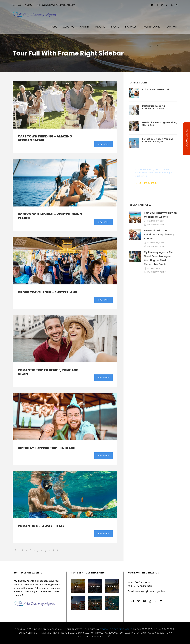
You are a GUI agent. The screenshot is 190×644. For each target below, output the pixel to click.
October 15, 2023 (155, 269)
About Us (69, 27)
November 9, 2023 (156, 243)
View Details (104, 144)
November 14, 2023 (156, 221)
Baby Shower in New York (156, 89)
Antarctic (112, 586)
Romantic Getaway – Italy (41, 526)
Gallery (85, 27)
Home (54, 27)
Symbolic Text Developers (116, 629)
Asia (78, 603)
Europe (95, 603)
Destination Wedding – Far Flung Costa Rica (160, 124)
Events (115, 27)
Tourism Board (151, 27)
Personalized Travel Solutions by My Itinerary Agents (159, 235)
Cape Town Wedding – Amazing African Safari (45, 138)
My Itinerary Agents (157, 224)
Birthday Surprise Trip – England (47, 448)
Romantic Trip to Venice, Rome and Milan (48, 372)
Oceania (112, 603)
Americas (95, 586)
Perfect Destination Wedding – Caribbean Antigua (159, 140)
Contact (172, 27)
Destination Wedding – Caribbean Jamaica (154, 107)
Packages (131, 27)
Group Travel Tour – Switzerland (47, 292)
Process (100, 27)
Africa (78, 586)
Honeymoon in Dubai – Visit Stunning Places (50, 216)
